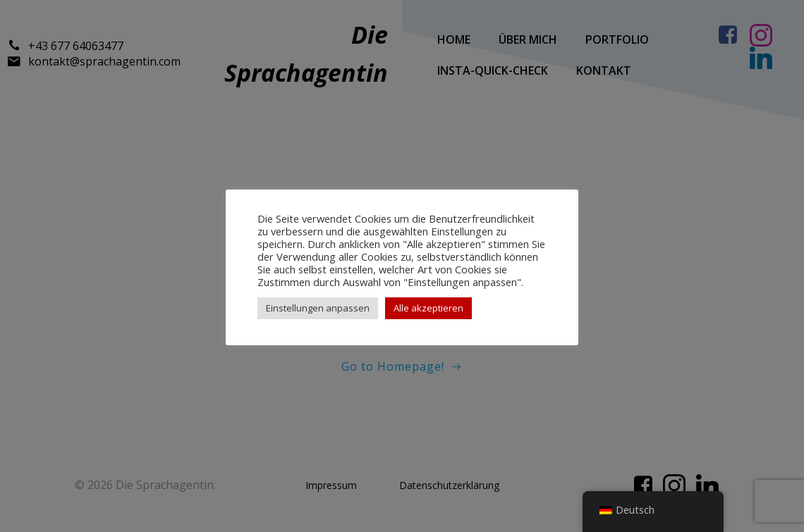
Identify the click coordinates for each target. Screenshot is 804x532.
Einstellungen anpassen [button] (318, 308)
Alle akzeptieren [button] (428, 308)
